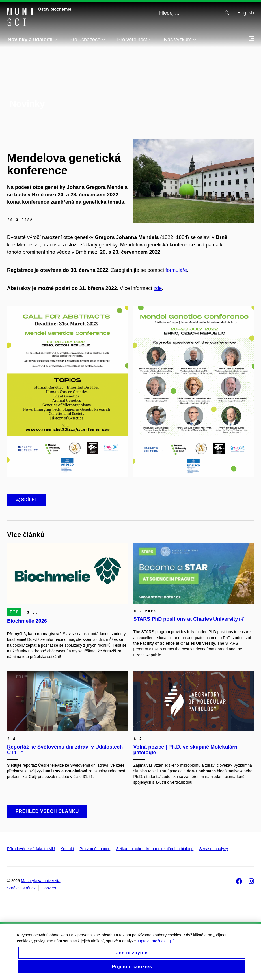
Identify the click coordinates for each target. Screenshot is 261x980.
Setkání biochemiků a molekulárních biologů (155, 849)
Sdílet (26, 500)
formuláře (176, 270)
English (246, 13)
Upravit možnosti (156, 945)
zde (158, 288)
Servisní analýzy (213, 849)
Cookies (49, 888)
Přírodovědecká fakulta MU (31, 849)
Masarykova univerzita (41, 881)
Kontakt (67, 849)
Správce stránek (21, 888)
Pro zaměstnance (95, 849)
